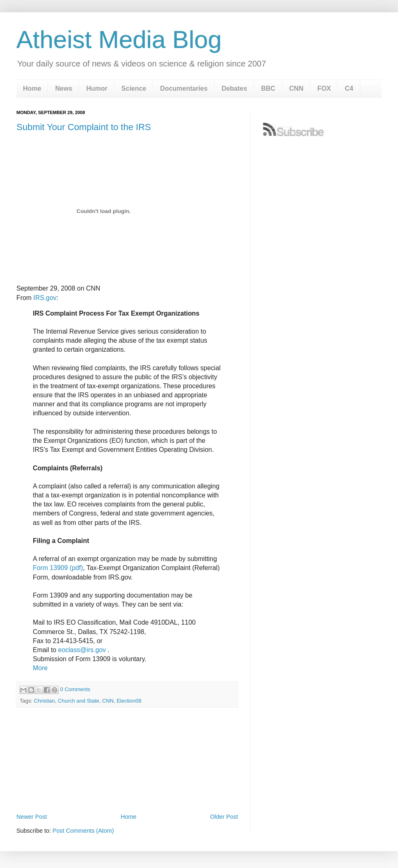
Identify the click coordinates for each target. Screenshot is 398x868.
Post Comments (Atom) (83, 831)
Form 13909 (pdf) (58, 568)
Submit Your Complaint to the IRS (84, 127)
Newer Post (32, 817)
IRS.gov (45, 298)
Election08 (129, 701)
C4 (349, 88)
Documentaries (184, 88)
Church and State (79, 701)
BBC (268, 88)
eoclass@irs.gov (82, 650)
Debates (234, 88)
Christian (45, 701)
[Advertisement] (127, 788)
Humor (97, 88)
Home (32, 88)
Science (134, 88)
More (40, 668)
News (64, 88)
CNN (296, 88)
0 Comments (75, 689)
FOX (324, 88)
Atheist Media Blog (119, 40)
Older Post (224, 817)
